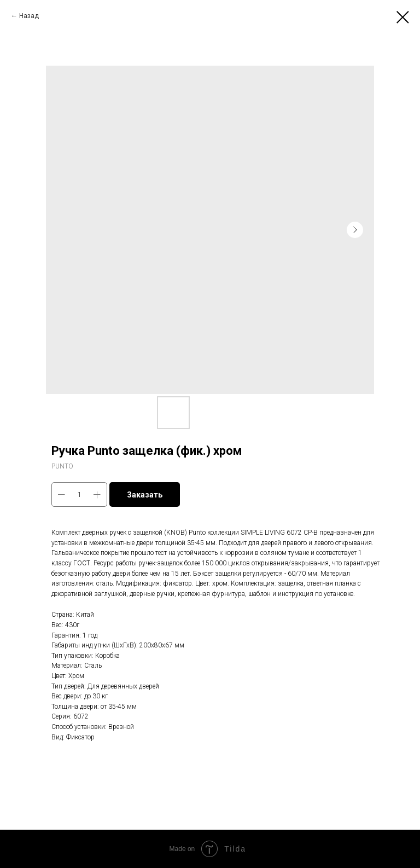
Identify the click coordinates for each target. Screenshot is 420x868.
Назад (29, 16)
